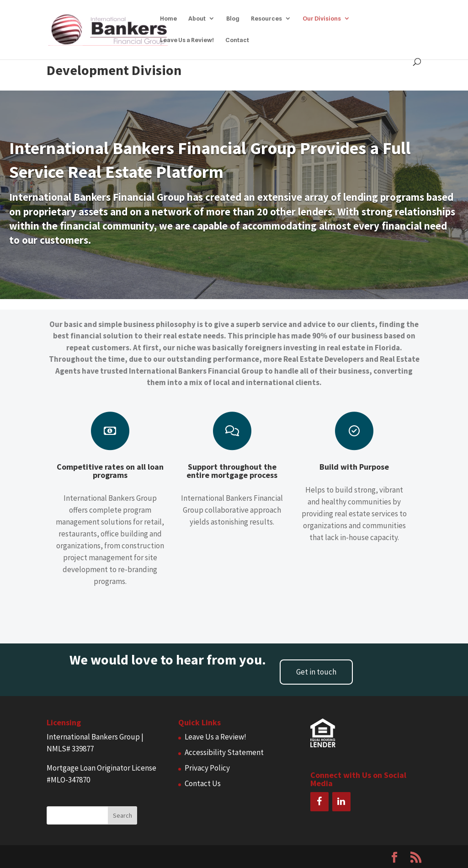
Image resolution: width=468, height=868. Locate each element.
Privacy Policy (207, 768)
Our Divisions (322, 19)
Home (168, 19)
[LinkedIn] (341, 802)
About (197, 19)
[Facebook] (319, 802)
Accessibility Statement (224, 752)
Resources (266, 19)
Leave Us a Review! (187, 40)
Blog (233, 19)
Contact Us (203, 783)
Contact (237, 40)
